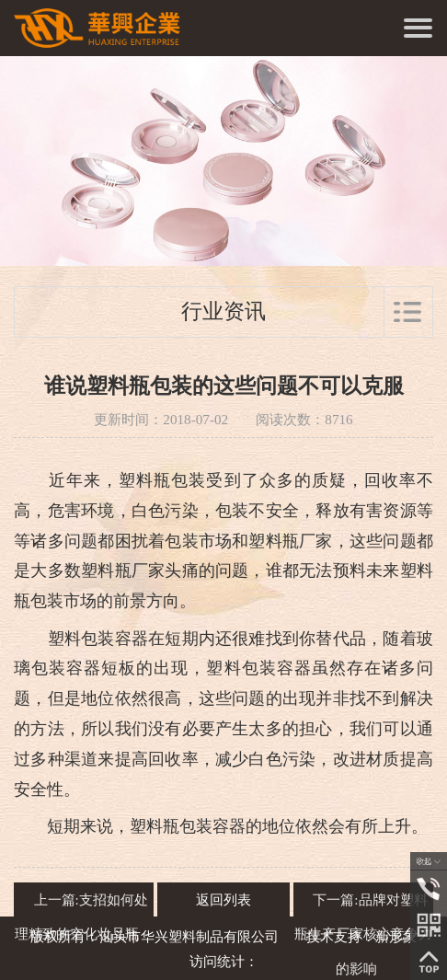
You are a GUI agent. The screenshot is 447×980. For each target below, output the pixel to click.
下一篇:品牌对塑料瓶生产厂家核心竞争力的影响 (363, 934)
